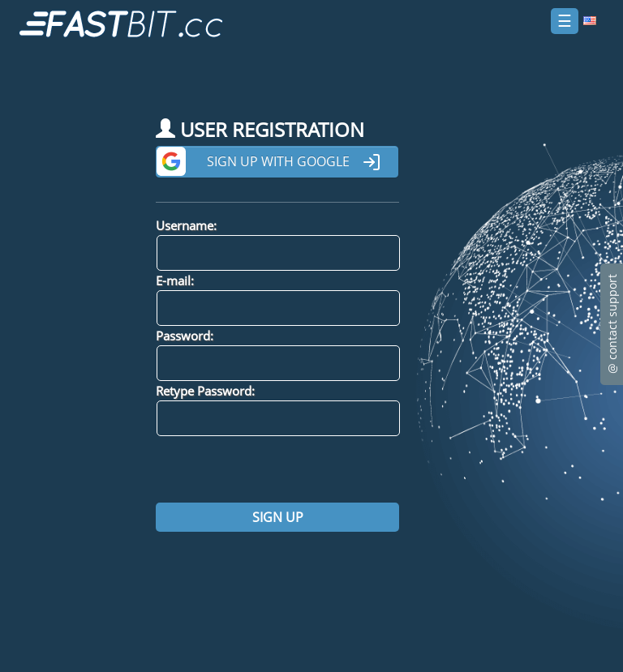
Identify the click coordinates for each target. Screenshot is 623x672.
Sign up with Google (294, 162)
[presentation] (279, 469)
